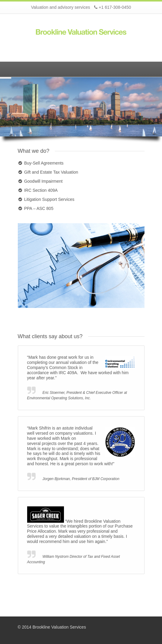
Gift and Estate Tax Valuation (51, 172)
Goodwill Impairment (43, 181)
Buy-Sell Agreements (44, 163)
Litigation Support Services (49, 199)
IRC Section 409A (41, 190)
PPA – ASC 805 (39, 208)
